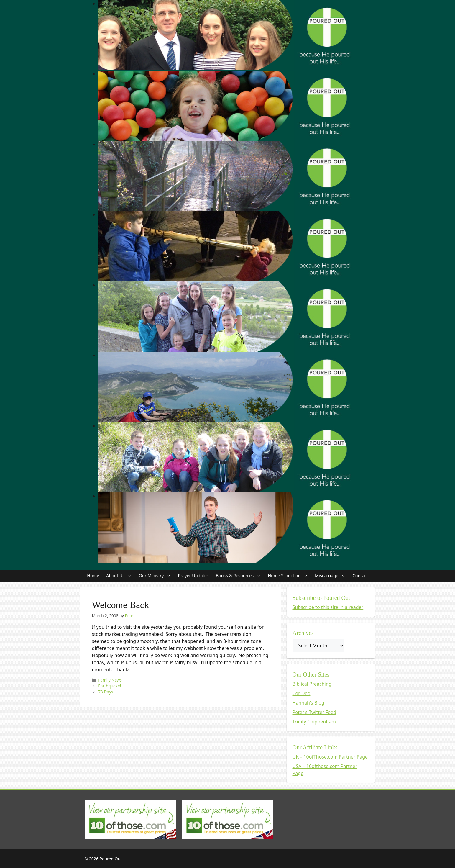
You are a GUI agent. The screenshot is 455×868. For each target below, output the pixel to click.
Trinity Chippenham (314, 722)
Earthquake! (110, 686)
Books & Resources (240, 576)
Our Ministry (157, 576)
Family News (110, 680)
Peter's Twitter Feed (314, 712)
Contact (360, 575)
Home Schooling (290, 576)
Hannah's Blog (308, 703)
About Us (121, 576)
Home (93, 575)
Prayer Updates (193, 575)
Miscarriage (332, 576)
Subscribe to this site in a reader (328, 607)
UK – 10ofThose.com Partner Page (330, 757)
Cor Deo (302, 693)
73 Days (106, 692)
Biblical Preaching (312, 684)
